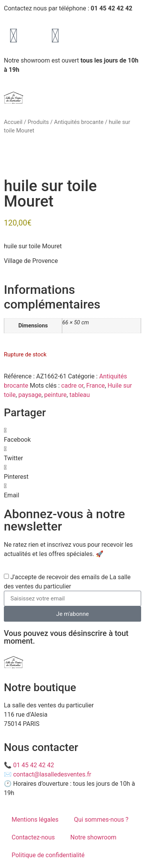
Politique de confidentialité (48, 855)
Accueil (13, 122)
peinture (55, 395)
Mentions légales (35, 820)
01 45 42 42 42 (34, 765)
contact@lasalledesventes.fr (52, 774)
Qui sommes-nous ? (101, 820)
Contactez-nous (33, 837)
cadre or (72, 386)
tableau (79, 395)
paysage (30, 395)
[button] (72, 435)
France (96, 386)
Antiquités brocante (79, 122)
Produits (38, 122)
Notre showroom (93, 837)
